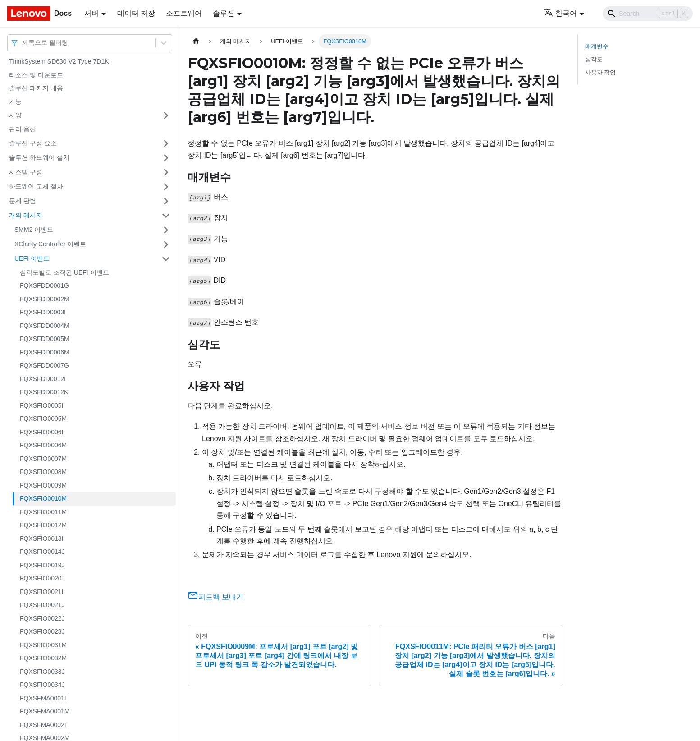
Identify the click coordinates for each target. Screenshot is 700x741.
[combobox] (23, 43)
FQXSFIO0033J (42, 672)
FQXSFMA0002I (43, 725)
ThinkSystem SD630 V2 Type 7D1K (59, 61)
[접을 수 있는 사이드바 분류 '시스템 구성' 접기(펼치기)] (166, 172)
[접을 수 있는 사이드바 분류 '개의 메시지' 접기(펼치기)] (166, 216)
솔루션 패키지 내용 (36, 88)
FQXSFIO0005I (41, 405)
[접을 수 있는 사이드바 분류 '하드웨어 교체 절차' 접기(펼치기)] (166, 187)
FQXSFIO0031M (43, 645)
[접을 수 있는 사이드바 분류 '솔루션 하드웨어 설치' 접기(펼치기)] (166, 158)
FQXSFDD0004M (45, 326)
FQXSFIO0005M (43, 419)
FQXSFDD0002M (45, 299)
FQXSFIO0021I (41, 592)
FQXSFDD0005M (45, 339)
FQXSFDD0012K (44, 392)
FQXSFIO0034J (42, 685)
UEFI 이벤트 (32, 258)
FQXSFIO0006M (43, 445)
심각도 (594, 59)
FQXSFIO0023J (42, 631)
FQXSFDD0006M (45, 352)
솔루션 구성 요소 (33, 143)
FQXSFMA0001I (43, 698)
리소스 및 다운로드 (36, 75)
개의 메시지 (26, 215)
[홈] (196, 41)
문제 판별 (23, 201)
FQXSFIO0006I (41, 432)
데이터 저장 (136, 13)
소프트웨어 (184, 13)
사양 (15, 115)
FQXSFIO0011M (43, 512)
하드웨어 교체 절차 (36, 186)
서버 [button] (92, 13)
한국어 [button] (560, 13)
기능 (15, 101)
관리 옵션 (23, 129)
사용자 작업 (601, 72)
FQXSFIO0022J (42, 618)
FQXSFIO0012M (43, 525)
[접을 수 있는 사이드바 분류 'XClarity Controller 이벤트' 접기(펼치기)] (166, 244)
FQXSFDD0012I (43, 379)
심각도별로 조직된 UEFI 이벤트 (64, 272)
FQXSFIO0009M (43, 485)
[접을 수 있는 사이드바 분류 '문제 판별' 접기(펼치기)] (166, 201)
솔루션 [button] (224, 13)
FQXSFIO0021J (42, 605)
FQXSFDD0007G (44, 365)
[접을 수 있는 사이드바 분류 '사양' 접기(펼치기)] (166, 115)
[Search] (648, 14)
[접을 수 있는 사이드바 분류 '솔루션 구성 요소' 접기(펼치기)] (166, 143)
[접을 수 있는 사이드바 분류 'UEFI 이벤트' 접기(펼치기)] (166, 259)
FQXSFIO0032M (43, 658)
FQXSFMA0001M (45, 711)
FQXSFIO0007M (43, 459)
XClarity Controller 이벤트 (50, 244)
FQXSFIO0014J (42, 552)
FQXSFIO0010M (43, 498)
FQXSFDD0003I (43, 312)
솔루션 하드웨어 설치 (39, 157)
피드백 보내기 (215, 597)
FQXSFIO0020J (42, 578)
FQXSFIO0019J (42, 565)
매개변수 (597, 46)
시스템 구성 (26, 172)
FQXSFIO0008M (43, 472)
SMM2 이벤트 (34, 230)
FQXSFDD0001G (44, 285)
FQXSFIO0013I (41, 538)
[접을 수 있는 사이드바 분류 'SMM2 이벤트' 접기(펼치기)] (166, 230)
